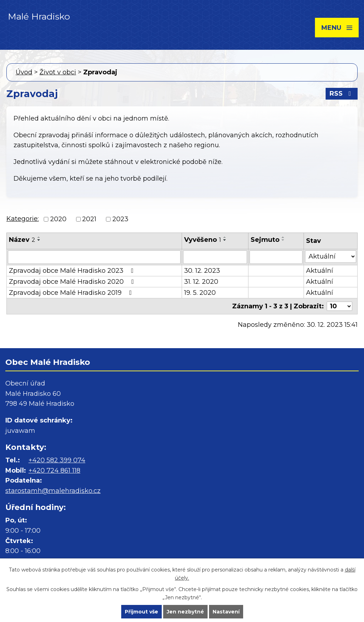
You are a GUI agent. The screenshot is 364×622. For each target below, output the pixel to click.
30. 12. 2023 (202, 271)
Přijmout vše (141, 612)
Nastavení (226, 612)
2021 (89, 219)
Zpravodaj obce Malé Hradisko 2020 (73, 282)
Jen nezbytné (185, 612)
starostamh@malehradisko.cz (53, 491)
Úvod (24, 72)
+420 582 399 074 (57, 460)
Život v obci (58, 72)
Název (22, 240)
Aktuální (320, 271)
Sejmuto (265, 240)
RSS (342, 94)
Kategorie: (23, 219)
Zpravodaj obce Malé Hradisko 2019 (72, 293)
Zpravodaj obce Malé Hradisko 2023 (73, 271)
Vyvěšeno (203, 240)
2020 (58, 219)
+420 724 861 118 (54, 471)
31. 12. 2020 (201, 282)
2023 (120, 219)
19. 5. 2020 (200, 293)
